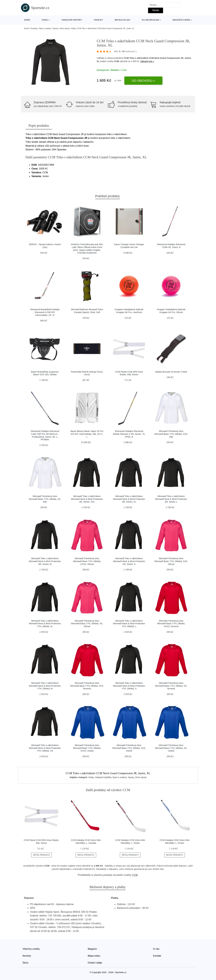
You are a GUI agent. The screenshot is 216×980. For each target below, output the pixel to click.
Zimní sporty (64, 28)
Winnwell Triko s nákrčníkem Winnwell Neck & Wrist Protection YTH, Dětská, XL (45, 624)
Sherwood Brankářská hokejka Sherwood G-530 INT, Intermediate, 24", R (45, 312)
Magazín (92, 949)
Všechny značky (31, 949)
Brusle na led (122, 20)
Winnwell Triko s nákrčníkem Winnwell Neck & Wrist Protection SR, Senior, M (45, 561)
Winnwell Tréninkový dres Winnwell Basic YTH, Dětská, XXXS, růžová (87, 561)
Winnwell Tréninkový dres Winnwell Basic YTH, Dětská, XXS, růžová (171, 561)
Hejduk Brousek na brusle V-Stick (171, 372)
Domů (27, 20)
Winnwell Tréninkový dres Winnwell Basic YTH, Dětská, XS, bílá (45, 499)
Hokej (45, 20)
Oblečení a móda (181, 20)
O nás (156, 949)
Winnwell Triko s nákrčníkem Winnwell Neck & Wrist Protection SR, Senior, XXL (87, 499)
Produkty (34, 28)
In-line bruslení (150, 20)
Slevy (25, 963)
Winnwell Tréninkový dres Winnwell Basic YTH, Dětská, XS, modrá (171, 748)
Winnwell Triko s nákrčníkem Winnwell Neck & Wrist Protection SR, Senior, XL (129, 499)
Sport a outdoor (45, 28)
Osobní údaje (95, 963)
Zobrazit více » (147, 61)
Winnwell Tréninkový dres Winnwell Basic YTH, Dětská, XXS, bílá (171, 434)
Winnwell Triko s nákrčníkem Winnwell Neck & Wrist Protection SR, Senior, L (171, 499)
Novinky (27, 956)
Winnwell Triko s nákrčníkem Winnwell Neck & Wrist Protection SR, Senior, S (129, 561)
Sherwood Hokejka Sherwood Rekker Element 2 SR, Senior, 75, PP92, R (129, 434)
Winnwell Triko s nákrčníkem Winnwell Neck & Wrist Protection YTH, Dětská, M (45, 686)
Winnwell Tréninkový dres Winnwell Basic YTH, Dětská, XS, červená (171, 686)
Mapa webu (94, 956)
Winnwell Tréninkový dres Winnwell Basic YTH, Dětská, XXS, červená (87, 686)
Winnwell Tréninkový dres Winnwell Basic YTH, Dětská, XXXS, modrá (87, 748)
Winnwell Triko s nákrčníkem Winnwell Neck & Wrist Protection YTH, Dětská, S (129, 686)
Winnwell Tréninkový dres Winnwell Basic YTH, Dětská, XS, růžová (87, 624)
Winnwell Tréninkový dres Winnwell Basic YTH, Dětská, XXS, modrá (129, 748)
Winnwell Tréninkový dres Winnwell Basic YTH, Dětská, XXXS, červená (171, 624)
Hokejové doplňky (72, 20)
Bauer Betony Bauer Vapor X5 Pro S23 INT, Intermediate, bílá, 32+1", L (87, 434)
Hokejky (98, 20)
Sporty (55, 28)
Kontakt (157, 956)
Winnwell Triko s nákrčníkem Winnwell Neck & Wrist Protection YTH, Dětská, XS (45, 748)
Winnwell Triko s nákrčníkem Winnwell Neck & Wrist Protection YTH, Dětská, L (129, 624)
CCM (117, 61)
